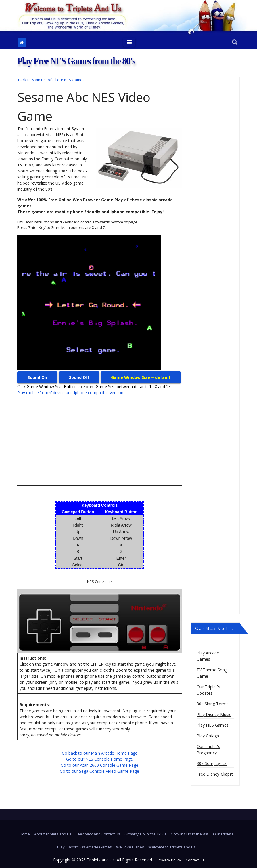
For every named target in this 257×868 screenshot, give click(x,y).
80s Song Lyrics (212, 763)
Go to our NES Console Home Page (99, 759)
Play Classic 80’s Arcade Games (85, 847)
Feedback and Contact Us (98, 834)
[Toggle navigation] (129, 42)
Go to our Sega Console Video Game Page (99, 771)
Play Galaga (208, 736)
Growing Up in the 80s (190, 834)
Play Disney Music (214, 714)
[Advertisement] (100, 440)
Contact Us (195, 860)
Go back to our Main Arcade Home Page (100, 753)
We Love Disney (130, 847)
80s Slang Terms (213, 704)
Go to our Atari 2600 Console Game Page (99, 765)
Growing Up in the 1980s (145, 834)
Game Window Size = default (141, 377)
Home (25, 834)
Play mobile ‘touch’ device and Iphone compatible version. (71, 393)
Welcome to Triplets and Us (172, 847)
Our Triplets (223, 834)
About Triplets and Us (53, 834)
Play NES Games (213, 725)
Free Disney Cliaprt (215, 774)
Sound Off (79, 377)
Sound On (37, 377)
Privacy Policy (169, 860)
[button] (235, 42)
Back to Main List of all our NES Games (51, 80)
